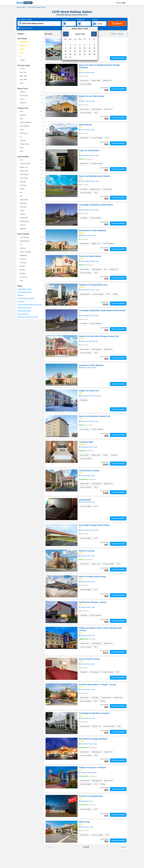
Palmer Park (21, 301)
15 (94, 48)
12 (80, 48)
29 (94, 54)
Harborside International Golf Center (28, 317)
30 (65, 57)
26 (80, 54)
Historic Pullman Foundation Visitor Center (30, 305)
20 (85, 51)
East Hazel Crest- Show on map (90, 396)
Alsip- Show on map (86, 801)
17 (70, 51)
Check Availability (118, 58)
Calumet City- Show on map (88, 341)
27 (85, 54)
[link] (25, 3)
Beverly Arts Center (23, 314)
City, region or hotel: (25, 20)
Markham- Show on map (87, 235)
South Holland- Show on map (89, 181)
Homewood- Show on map (88, 447)
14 (89, 48)
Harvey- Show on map (87, 44)
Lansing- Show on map (87, 476)
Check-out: (81, 20)
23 (65, 54)
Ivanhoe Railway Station (24, 289)
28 (89, 54)
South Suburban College (25, 292)
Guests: (95, 20)
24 (70, 54)
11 (75, 48)
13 (85, 48)
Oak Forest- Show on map (88, 744)
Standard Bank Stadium (24, 311)
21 (89, 51)
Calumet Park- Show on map (89, 155)
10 (70, 48)
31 (70, 57)
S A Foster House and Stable (26, 298)
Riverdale (20, 295)
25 (75, 54)
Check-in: (65, 20)
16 (65, 51)
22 (94, 51)
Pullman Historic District (24, 308)
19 (80, 51)
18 (75, 51)
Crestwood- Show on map (88, 772)
